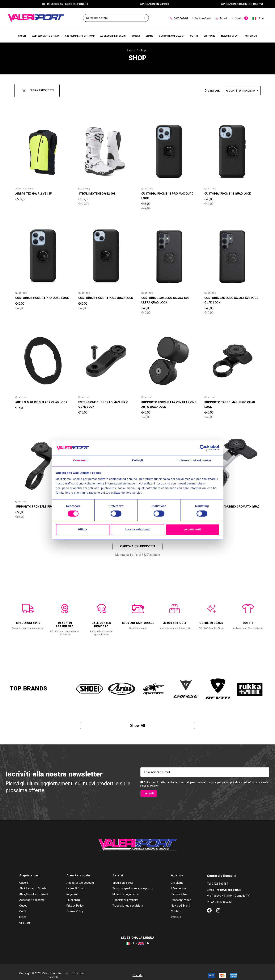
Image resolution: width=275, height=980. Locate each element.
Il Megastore (179, 882)
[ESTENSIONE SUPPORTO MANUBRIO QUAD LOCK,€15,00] (106, 358)
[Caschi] (22, 36)
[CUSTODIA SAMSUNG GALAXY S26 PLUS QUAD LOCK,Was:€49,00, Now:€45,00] (232, 253)
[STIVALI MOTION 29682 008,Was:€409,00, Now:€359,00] (106, 149)
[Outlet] (136, 36)
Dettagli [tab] (137, 460)
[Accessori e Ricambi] (113, 36)
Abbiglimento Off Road (34, 887)
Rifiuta (83, 529)
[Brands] (149, 36)
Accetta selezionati (137, 529)
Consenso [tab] (80, 460)
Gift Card (25, 916)
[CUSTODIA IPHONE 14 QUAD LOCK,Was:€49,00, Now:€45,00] (232, 149)
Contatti (176, 905)
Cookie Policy (75, 905)
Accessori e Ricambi (32, 893)
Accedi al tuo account (80, 876)
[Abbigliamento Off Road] (80, 36)
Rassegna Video (181, 893)
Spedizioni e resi (123, 876)
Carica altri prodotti (137, 544)
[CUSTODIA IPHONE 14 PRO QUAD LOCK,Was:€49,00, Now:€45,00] (43, 253)
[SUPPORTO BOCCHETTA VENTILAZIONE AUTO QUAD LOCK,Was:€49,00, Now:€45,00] (169, 358)
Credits (137, 969)
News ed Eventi (180, 899)
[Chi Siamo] (251, 36)
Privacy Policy (149, 787)
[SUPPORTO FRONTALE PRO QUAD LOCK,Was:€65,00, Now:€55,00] (43, 462)
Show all (138, 725)
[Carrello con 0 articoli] (240, 19)
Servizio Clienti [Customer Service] (202, 18)
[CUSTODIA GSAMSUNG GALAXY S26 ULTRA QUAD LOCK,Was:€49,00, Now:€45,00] (169, 253)
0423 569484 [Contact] (179, 18)
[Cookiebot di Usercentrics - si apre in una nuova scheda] (203, 448)
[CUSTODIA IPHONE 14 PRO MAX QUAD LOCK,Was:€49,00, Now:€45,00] (169, 149)
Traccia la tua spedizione (128, 899)
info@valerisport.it (228, 883)
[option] (28, 613)
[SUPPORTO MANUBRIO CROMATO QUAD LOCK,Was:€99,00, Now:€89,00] (232, 462)
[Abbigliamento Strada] (46, 36)
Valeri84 (176, 910)
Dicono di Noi (179, 887)
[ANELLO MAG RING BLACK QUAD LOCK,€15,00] (43, 358)
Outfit (23, 905)
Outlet (23, 899)
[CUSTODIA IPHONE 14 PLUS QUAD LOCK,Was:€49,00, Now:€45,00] (106, 253)
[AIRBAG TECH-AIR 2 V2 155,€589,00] (43, 149)
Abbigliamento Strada (33, 882)
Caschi (24, 876)
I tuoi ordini (73, 893)
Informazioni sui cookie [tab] (195, 460)
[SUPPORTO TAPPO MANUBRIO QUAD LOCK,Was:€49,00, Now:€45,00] (232, 358)
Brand (23, 910)
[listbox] (242, 89)
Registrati (72, 887)
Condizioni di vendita (125, 893)
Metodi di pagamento (126, 887)
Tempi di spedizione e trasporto (132, 882)
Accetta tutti (192, 529)
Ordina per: (212, 89)
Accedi (221, 18)
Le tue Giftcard (76, 882)
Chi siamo (177, 876)
